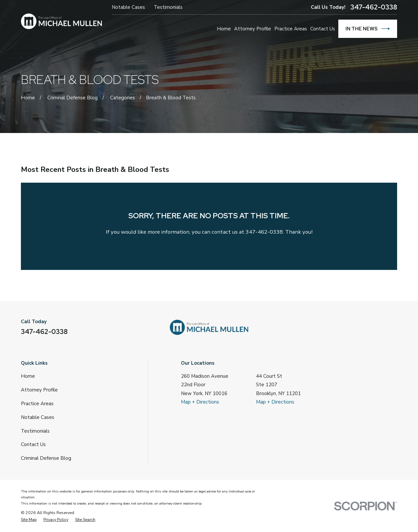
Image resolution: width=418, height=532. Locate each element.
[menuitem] (29, 520)
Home (28, 376)
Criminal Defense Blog (46, 458)
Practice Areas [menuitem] (291, 29)
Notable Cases (128, 7)
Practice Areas (37, 404)
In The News (368, 29)
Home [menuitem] (224, 29)
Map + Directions (200, 402)
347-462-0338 (374, 7)
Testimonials (168, 7)
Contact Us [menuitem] (323, 29)
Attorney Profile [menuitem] (253, 29)
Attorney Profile (39, 390)
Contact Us (33, 444)
